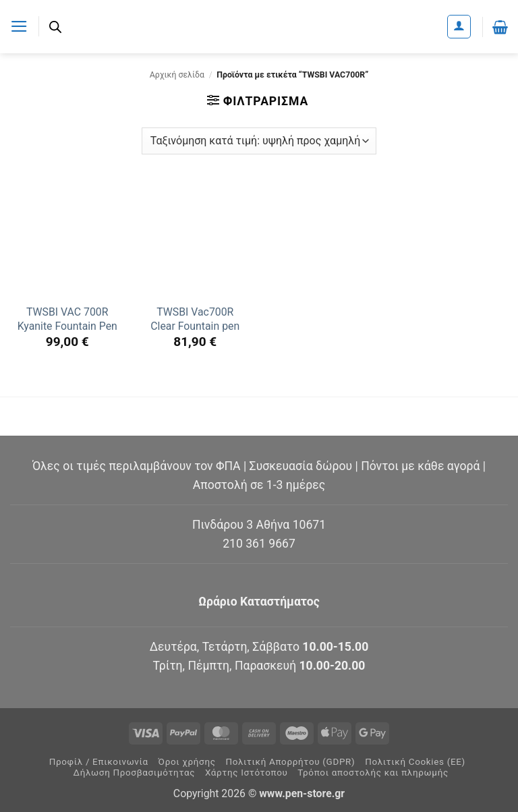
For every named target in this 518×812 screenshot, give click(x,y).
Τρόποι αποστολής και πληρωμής (373, 773)
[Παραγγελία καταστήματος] (259, 141)
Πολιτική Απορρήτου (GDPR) (290, 762)
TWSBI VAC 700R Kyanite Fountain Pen (67, 319)
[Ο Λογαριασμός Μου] (459, 27)
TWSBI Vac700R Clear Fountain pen (195, 319)
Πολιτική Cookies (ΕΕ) (415, 762)
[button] (19, 26)
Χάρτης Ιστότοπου (247, 773)
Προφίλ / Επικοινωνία (99, 762)
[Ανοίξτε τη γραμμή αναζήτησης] (55, 27)
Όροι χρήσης (187, 762)
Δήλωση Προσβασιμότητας (135, 773)
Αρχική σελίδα (177, 75)
